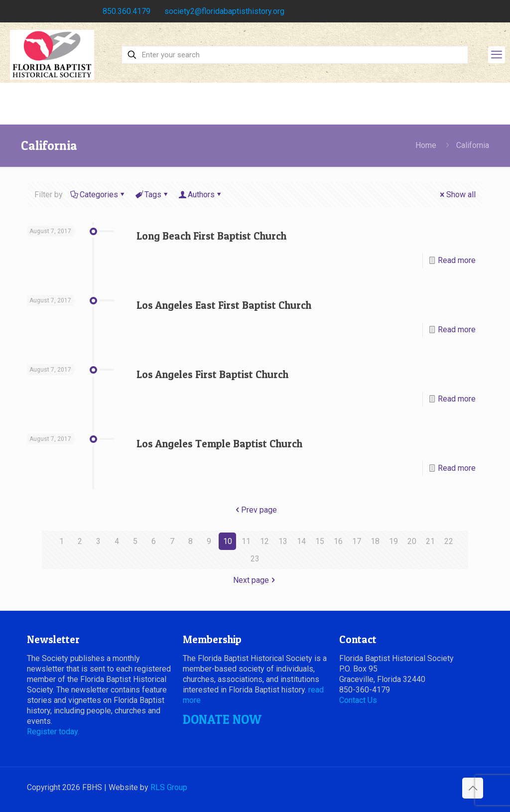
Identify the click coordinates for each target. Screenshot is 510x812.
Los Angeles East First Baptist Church (224, 305)
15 (320, 541)
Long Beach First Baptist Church (211, 236)
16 (338, 541)
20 (412, 541)
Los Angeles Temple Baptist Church (219, 444)
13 (283, 541)
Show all (457, 195)
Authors (200, 195)
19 (393, 541)
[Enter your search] (295, 55)
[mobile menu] (497, 55)
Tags (152, 195)
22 (449, 541)
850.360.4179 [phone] (127, 11)
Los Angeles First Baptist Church (212, 374)
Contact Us (358, 700)
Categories (98, 195)
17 (357, 541)
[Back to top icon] (473, 788)
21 (430, 541)
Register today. (53, 732)
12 (264, 541)
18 (375, 541)
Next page (255, 580)
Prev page (255, 510)
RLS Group (169, 787)
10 (228, 541)
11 (246, 541)
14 (301, 541)
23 (255, 559)
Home (426, 145)
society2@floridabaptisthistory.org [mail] (224, 11)
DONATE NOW (222, 719)
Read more (457, 260)
